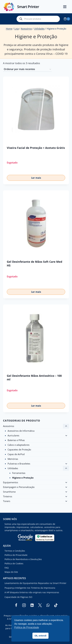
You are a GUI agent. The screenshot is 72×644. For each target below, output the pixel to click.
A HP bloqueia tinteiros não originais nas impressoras (32, 592)
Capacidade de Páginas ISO (18, 597)
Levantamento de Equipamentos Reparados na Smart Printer (35, 583)
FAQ (7, 568)
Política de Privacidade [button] (27, 627)
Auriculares (13, 435)
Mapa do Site (11, 572)
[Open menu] (66, 7)
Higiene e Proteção (23, 478)
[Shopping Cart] (67, 19)
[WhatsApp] (48, 605)
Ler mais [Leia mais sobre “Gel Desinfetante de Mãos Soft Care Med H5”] (36, 292)
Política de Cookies (14, 563)
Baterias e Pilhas (16, 440)
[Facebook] (16, 605)
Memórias (13, 459)
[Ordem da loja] (27, 69)
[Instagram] (24, 605)
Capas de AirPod (16, 454)
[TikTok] (56, 605)
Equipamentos (11, 482)
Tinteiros (8, 496)
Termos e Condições (15, 551)
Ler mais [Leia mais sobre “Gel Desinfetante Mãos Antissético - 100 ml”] (36, 406)
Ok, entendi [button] (40, 636)
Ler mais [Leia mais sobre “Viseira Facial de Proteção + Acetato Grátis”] (36, 178)
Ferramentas (19, 473)
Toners (7, 501)
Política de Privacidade (16, 555)
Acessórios (9, 426)
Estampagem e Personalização (19, 487)
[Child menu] (66, 435)
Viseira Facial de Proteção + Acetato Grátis (36, 148)
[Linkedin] (32, 605)
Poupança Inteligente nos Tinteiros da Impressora (30, 588)
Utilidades (13, 468)
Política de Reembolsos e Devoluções (23, 559)
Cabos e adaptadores (18, 445)
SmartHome (9, 492)
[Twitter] (40, 605)
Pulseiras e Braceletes (19, 464)
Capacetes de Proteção (19, 449)
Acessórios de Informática (21, 431)
